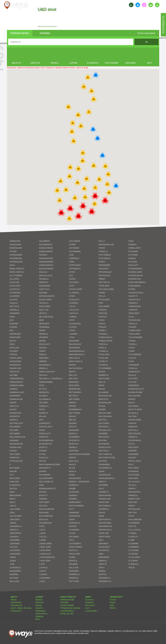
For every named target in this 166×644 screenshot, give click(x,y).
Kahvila (39, 605)
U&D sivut (47, 9)
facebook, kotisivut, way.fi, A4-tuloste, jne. (47, 27)
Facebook (89, 600)
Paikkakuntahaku (67, 600)
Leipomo (39, 608)
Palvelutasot (16, 611)
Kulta (112, 605)
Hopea (113, 602)
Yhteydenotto (17, 605)
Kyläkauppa (40, 611)
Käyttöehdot (16, 602)
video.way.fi (90, 605)
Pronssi (113, 600)
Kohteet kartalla (67, 605)
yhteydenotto (163, 25)
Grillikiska (39, 616)
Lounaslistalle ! (91, 611)
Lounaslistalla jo (67, 611)
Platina (113, 608)
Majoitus (39, 600)
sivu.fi (87, 608)
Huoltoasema (41, 614)
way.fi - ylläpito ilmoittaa (21, 608)
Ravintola (39, 602)
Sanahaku (64, 602)
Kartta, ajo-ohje (67, 614)
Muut (38, 619)
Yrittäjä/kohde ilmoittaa (70, 608)
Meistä (14, 600)
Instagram (89, 602)
